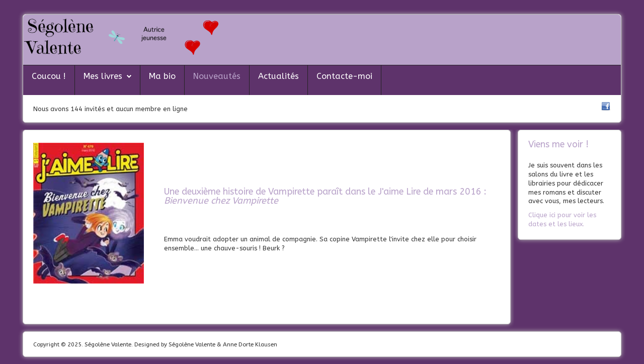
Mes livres (103, 76)
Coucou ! (49, 76)
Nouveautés (217, 76)
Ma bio (162, 76)
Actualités (278, 76)
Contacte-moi (344, 76)
